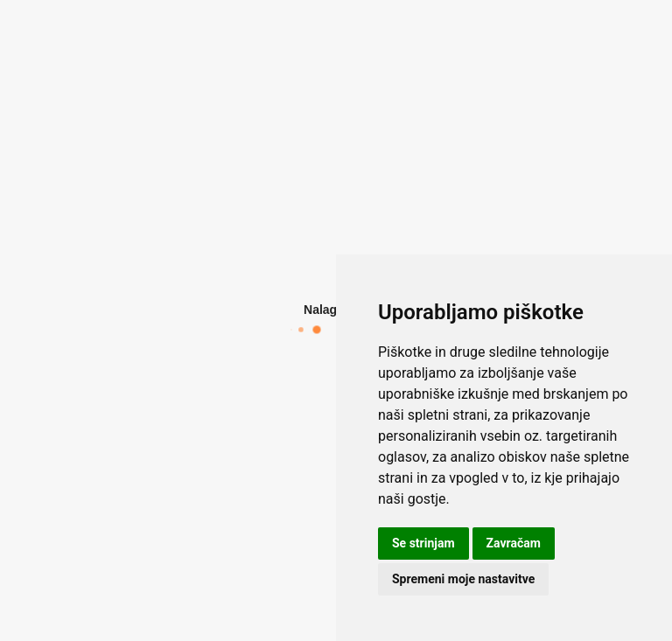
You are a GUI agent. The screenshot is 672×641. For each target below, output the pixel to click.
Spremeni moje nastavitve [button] (463, 579)
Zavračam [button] (514, 543)
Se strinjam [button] (423, 543)
